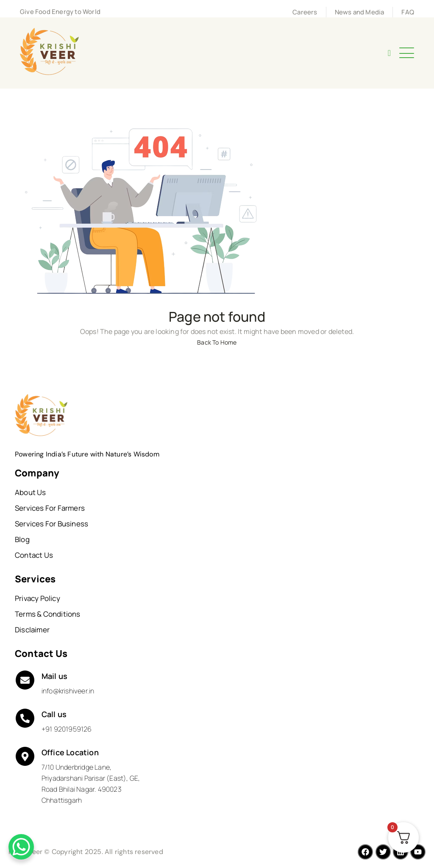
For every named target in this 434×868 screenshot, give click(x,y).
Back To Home (217, 342)
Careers (305, 12)
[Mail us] (25, 680)
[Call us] (25, 718)
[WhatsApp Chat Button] (21, 847)
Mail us (54, 676)
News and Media (360, 12)
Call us (54, 714)
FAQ (408, 12)
